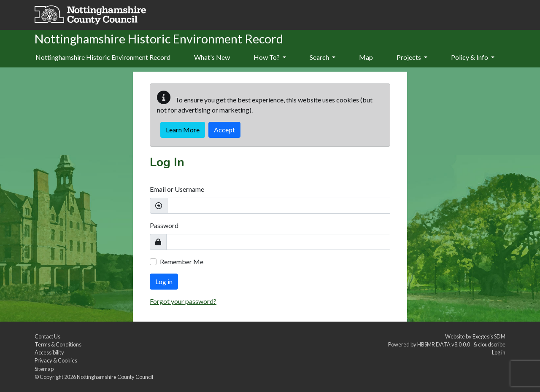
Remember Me (182, 262)
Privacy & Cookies (56, 360)
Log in (164, 281)
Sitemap (44, 369)
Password (164, 225)
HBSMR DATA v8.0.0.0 (444, 344)
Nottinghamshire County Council (115, 377)
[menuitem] (212, 58)
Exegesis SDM (489, 336)
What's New (212, 57)
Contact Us (47, 336)
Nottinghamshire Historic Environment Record (103, 57)
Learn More (183, 130)
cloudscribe (492, 344)
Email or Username (177, 189)
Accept (224, 130)
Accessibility (49, 352)
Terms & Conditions (58, 344)
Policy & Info (473, 57)
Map (366, 57)
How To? (270, 57)
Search (323, 57)
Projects (412, 57)
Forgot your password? (183, 301)
